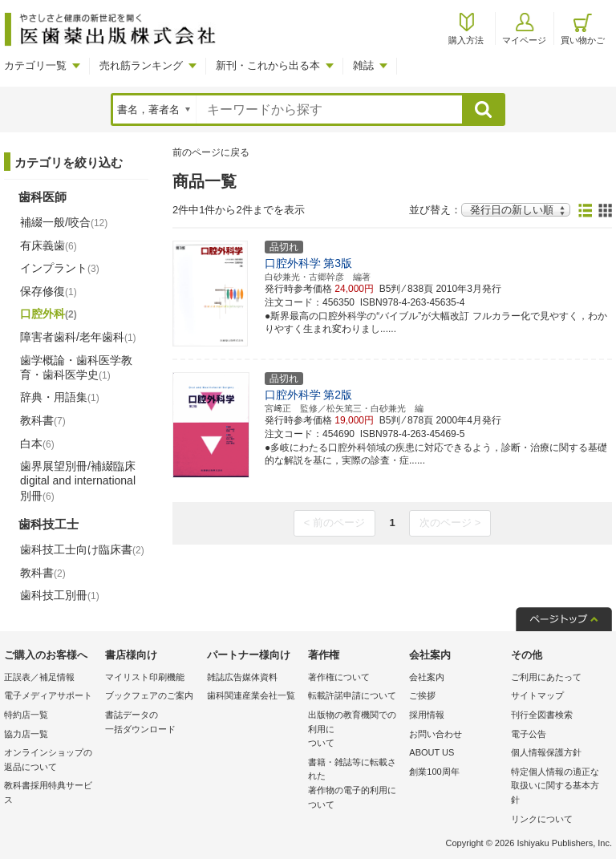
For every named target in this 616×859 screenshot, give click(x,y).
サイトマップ (537, 695)
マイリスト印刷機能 (145, 677)
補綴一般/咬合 (64, 222)
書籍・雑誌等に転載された (355, 784)
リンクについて (542, 819)
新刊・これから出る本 (268, 65)
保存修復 (49, 291)
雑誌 (363, 65)
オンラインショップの (51, 761)
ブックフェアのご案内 (149, 695)
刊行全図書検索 (542, 715)
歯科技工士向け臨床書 (82, 549)
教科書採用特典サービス (48, 792)
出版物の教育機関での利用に (355, 730)
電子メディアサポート (48, 695)
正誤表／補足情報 (39, 677)
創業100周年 (434, 772)
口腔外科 (49, 314)
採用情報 (427, 715)
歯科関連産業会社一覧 (251, 695)
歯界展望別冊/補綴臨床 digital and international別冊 (78, 480)
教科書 (43, 420)
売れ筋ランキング (141, 65)
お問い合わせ (436, 734)
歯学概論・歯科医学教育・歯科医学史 (76, 367)
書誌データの (152, 723)
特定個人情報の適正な (557, 787)
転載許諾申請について (352, 695)
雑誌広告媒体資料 (242, 677)
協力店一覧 (26, 734)
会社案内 (427, 677)
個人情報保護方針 (546, 752)
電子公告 (529, 734)
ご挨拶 (422, 695)
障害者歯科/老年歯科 (78, 337)
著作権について (339, 677)
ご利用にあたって (546, 677)
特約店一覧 (26, 715)
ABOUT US (432, 752)
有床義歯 (49, 245)
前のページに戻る (211, 152)
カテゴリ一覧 (35, 65)
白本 (37, 444)
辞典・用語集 (60, 397)
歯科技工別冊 (60, 595)
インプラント (60, 268)
